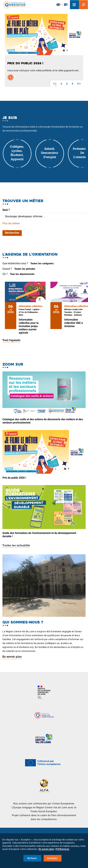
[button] (54, 84)
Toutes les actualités (16, 546)
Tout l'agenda (11, 340)
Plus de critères (11, 223)
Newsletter (59, 5)
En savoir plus (12, 657)
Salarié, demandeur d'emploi (50, 153)
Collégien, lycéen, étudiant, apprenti (17, 153)
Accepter (52, 858)
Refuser (32, 858)
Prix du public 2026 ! (14, 478)
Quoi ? (6, 210)
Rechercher (12, 233)
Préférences (62, 849)
